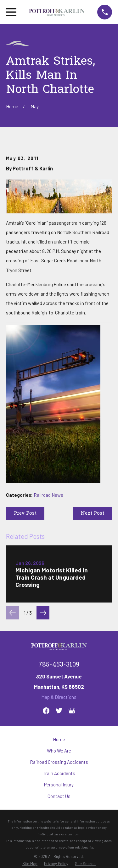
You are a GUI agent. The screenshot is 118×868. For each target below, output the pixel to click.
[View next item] (43, 613)
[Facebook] (46, 711)
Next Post (93, 513)
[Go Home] (12, 106)
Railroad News (48, 495)
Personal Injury (59, 785)
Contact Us (59, 796)
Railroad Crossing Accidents (59, 762)
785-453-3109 (59, 665)
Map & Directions (59, 697)
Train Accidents (59, 773)
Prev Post (25, 513)
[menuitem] (30, 864)
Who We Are (59, 751)
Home (59, 739)
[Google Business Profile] (72, 711)
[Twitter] (59, 711)
